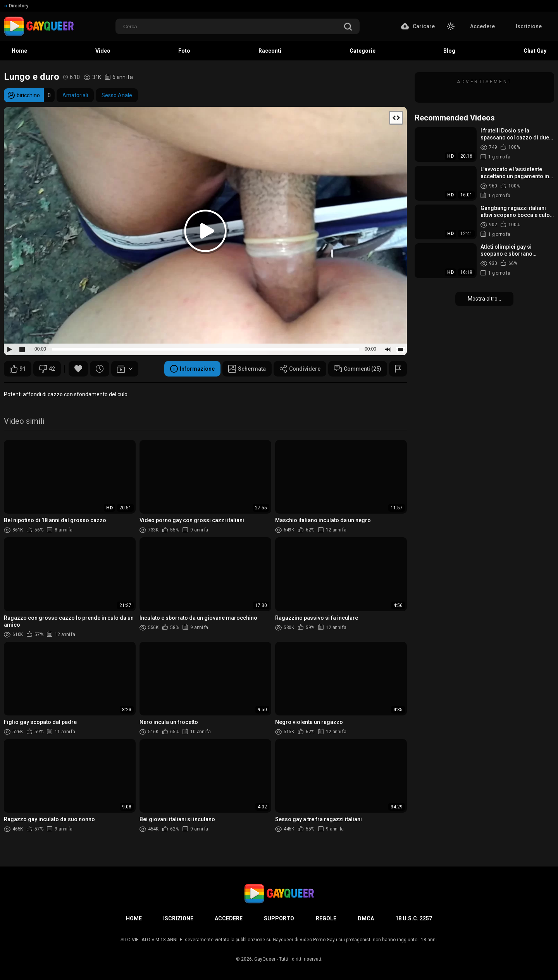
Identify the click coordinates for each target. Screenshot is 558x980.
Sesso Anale (117, 95)
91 (18, 369)
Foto (184, 51)
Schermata (247, 369)
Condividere (300, 369)
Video (103, 51)
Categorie (363, 51)
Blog (449, 51)
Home (19, 51)
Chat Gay (535, 51)
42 (47, 369)
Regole (326, 918)
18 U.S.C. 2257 (414, 918)
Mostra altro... (484, 299)
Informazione (192, 369)
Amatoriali (75, 95)
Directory (16, 6)
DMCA (366, 918)
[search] (348, 27)
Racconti (270, 51)
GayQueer (265, 959)
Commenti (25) (358, 369)
